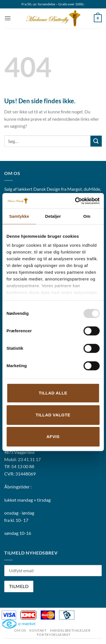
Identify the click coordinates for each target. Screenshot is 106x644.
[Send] (96, 141)
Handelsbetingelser (70, 630)
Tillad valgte (53, 415)
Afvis (53, 437)
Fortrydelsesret (54, 635)
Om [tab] (87, 216)
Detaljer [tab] (53, 216)
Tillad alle (53, 393)
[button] (8, 18)
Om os (20, 630)
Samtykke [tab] (19, 216)
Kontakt (38, 630)
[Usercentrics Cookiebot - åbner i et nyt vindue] (75, 201)
